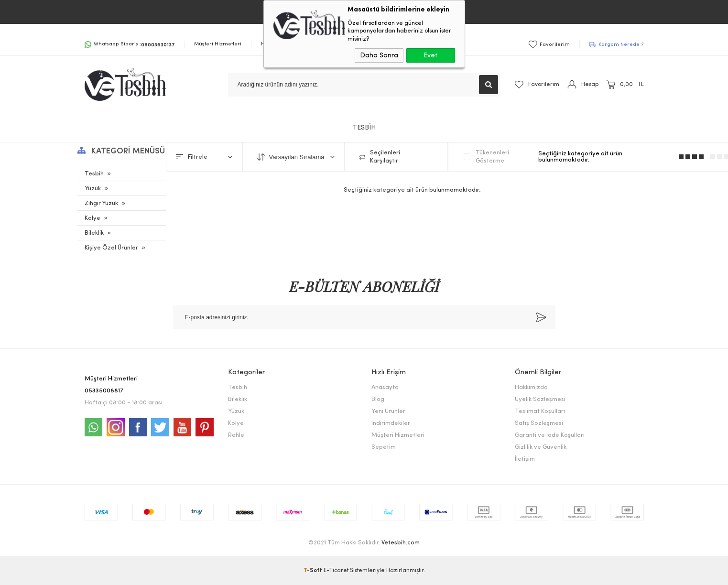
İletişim (525, 459)
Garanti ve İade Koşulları (550, 435)
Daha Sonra (379, 55)
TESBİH (364, 128)
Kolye (92, 218)
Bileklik (94, 233)
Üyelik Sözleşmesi (540, 399)
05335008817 (104, 391)
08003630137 (158, 44)
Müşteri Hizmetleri (218, 44)
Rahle (236, 435)
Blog (378, 399)
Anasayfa (385, 387)
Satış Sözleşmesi (539, 423)
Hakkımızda (531, 387)
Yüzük (93, 189)
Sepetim (384, 447)
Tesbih (94, 174)
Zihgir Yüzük (101, 203)
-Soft (314, 571)
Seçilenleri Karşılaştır (380, 157)
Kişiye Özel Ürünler (111, 248)
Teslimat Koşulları (540, 411)
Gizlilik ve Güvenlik (541, 447)
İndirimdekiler (391, 423)
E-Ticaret (336, 571)
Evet (431, 55)
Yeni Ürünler (388, 411)
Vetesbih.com (401, 543)
